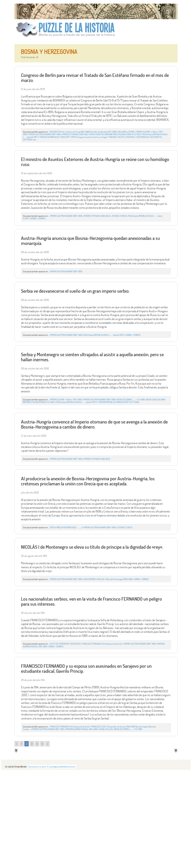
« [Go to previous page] (17, 744)
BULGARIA (122, 132)
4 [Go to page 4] (37, 744)
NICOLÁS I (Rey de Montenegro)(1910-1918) (115, 579)
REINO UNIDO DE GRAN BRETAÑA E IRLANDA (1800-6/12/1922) (116, 134)
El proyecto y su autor (37, 767)
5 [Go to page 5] (42, 744)
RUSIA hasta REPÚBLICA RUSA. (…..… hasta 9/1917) (104, 335)
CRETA (52, 527)
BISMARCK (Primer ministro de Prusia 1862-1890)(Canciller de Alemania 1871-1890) (83, 132)
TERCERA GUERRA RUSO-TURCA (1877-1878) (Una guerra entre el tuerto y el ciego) (73, 137)
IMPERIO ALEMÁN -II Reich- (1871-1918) (66, 399)
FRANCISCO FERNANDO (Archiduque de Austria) (102, 644)
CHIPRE (131, 132)
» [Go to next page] (47, 744)
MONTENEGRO (90, 579)
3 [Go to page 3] (32, 744)
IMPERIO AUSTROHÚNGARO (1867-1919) (44, 134)
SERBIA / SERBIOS (38, 218)
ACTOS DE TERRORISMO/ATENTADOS (65, 644)
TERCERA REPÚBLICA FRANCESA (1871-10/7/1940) (119, 402)
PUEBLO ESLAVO (106, 729)
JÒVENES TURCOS (119, 216)
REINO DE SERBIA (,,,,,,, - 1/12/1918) (131, 399)
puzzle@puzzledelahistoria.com (62, 767)
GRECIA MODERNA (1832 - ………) (69, 527)
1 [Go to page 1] (22, 744)
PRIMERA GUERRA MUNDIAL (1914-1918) (82, 729)
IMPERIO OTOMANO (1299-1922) (75, 134)
